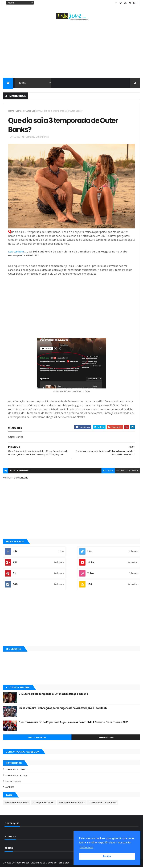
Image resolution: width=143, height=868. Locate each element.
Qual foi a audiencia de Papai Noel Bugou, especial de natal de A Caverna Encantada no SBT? (73, 723)
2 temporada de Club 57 (72, 803)
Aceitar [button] (107, 856)
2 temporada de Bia (44, 803)
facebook (133, 471)
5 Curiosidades (13, 782)
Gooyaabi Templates (58, 863)
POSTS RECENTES (37, 738)
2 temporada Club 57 (16, 770)
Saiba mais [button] (86, 847)
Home (11, 111)
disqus (120, 471)
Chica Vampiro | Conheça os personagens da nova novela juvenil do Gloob (63, 709)
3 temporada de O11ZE (16, 776)
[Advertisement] (71, 50)
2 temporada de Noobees (103, 803)
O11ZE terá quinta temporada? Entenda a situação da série (53, 694)
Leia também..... (17, 252)
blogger (108, 471)
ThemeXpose (22, 863)
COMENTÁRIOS (106, 738)
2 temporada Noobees (17, 803)
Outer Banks (31, 111)
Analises (10, 788)
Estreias (20, 111)
